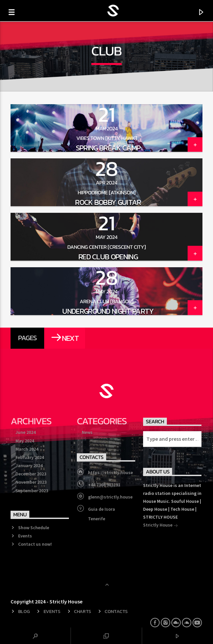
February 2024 (30, 457)
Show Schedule (34, 528)
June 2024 (26, 432)
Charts (82, 611)
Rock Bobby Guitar (108, 202)
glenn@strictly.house (110, 497)
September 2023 (32, 491)
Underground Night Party (108, 311)
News (87, 432)
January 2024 (29, 466)
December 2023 (31, 474)
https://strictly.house (110, 472)
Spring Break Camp (108, 148)
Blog (24, 611)
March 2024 (27, 449)
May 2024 (25, 441)
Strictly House (161, 526)
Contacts (116, 611)
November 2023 (31, 482)
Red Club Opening (108, 257)
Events (25, 536)
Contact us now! (35, 544)
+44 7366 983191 (104, 485)
